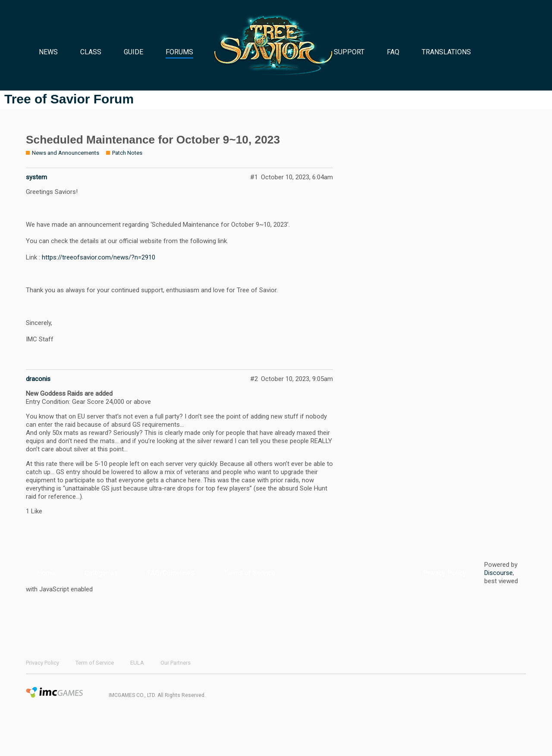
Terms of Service (250, 573)
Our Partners (176, 663)
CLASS (91, 52)
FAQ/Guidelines (171, 573)
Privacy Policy (445, 573)
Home (46, 573)
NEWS (48, 52)
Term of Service (95, 663)
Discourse (499, 573)
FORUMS (179, 52)
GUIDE (133, 52)
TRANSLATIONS (446, 52)
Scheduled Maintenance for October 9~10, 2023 (153, 140)
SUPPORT (349, 52)
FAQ (393, 52)
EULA (137, 663)
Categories (101, 573)
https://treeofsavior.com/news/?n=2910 (99, 257)
